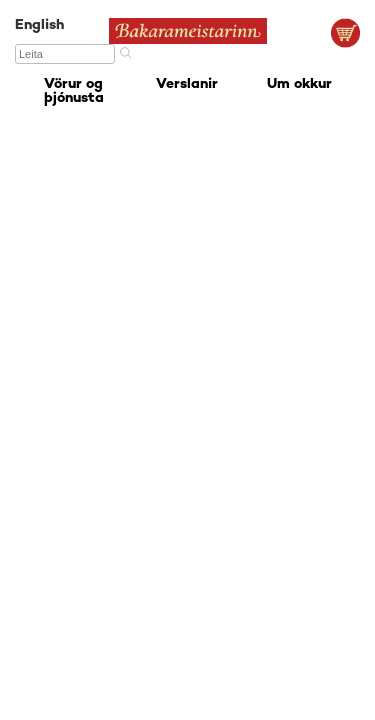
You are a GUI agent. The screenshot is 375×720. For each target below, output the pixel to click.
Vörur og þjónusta (74, 91)
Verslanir (187, 84)
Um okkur (299, 84)
